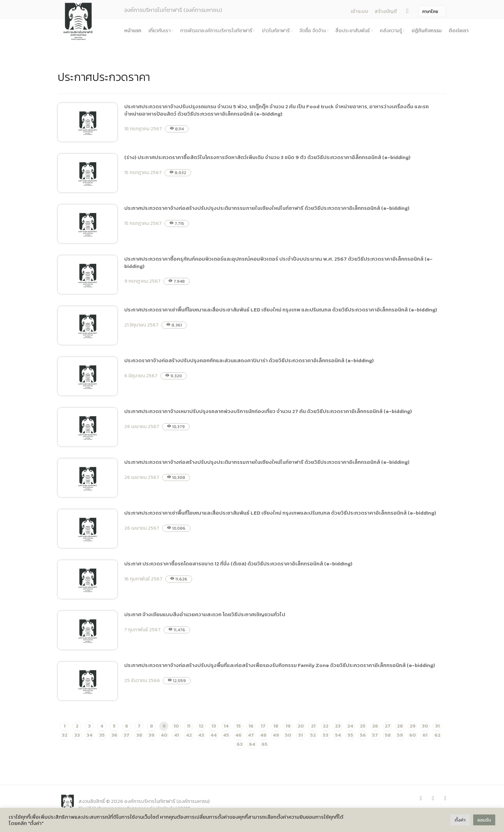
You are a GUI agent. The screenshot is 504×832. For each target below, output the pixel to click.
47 (251, 735)
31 (437, 726)
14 (226, 726)
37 (127, 735)
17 (263, 726)
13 (214, 726)
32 (64, 735)
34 (89, 735)
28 (400, 726)
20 (301, 726)
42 (189, 735)
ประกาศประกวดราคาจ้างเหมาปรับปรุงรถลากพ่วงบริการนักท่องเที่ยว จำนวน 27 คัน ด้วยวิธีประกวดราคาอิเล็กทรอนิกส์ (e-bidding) (268, 411)
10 (176, 726)
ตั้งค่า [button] (460, 820)
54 (338, 735)
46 (238, 735)
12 (201, 726)
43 (201, 735)
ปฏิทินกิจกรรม (427, 31)
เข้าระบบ (359, 11)
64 (252, 744)
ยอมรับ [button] (484, 820)
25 (363, 726)
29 (412, 726)
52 (313, 735)
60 (412, 735)
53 (325, 735)
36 (114, 735)
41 (176, 735)
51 (300, 735)
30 (425, 726)
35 (102, 735)
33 (77, 735)
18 (276, 726)
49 (276, 735)
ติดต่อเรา (459, 31)
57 (375, 735)
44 (213, 735)
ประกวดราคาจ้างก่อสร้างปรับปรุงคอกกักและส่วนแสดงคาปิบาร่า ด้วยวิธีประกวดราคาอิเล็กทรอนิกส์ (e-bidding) (249, 360)
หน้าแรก (133, 31)
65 (264, 744)
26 (375, 726)
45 (226, 735)
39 (151, 735)
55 (350, 735)
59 (400, 735)
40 (164, 735)
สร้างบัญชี (386, 11)
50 (288, 735)
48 (263, 735)
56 (363, 735)
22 (325, 726)
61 (425, 735)
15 (239, 726)
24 (350, 726)
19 (288, 726)
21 (313, 726)
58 (388, 735)
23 (338, 726)
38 (139, 735)
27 (388, 726)
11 (189, 726)
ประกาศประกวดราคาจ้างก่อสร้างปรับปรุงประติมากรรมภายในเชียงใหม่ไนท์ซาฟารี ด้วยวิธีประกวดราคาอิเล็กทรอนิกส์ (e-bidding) (267, 208)
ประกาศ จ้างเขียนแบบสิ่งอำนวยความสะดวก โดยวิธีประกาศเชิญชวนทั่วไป (205, 614)
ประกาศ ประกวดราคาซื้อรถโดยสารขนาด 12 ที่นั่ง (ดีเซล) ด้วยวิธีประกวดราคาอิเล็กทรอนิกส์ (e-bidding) (238, 563)
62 (437, 735)
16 (251, 726)
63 (240, 744)
